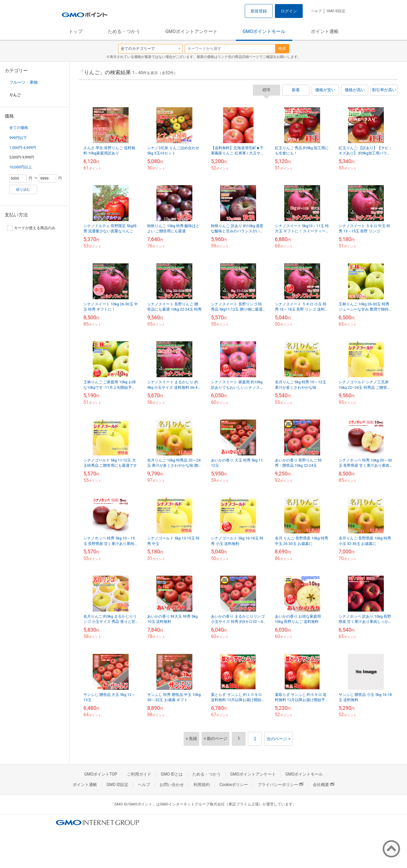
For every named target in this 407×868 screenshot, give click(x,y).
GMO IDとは (172, 774)
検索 (282, 49)
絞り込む (23, 189)
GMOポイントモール (264, 31)
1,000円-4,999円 (23, 148)
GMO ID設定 (336, 11)
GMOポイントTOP (101, 774)
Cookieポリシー (234, 785)
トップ (76, 31)
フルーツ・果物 (23, 82)
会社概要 (324, 785)
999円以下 (18, 138)
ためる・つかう (124, 31)
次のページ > (279, 739)
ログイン (289, 11)
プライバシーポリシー (280, 785)
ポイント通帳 (325, 31)
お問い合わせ (172, 785)
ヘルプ (316, 11)
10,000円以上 (21, 167)
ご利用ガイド (139, 774)
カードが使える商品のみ (31, 228)
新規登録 (259, 11)
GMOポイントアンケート (191, 31)
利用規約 (202, 785)
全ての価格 (19, 128)
